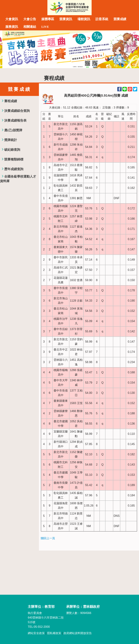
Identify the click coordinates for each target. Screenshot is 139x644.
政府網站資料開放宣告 (78, 633)
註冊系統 (102, 19)
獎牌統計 (11, 140)
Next (133, 49)
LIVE (45, 27)
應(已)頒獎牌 (13, 130)
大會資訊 (12, 19)
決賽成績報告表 (15, 120)
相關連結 (30, 27)
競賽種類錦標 (14, 159)
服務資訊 (12, 27)
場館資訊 (84, 19)
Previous (6, 49)
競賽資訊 (66, 19)
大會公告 (30, 19)
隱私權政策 (54, 633)
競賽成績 (120, 19)
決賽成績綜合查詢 (17, 111)
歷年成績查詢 (14, 169)
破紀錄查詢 (12, 150)
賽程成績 (11, 101)
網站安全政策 (36, 633)
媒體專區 (48, 19)
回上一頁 (48, 538)
